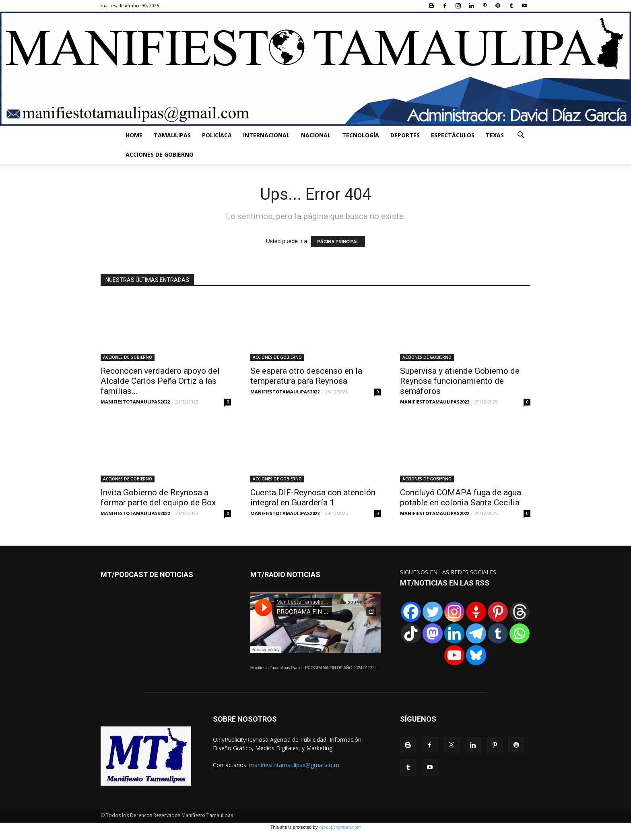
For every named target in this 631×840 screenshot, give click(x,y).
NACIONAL (316, 135)
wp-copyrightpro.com (340, 827)
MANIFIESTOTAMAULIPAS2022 (135, 402)
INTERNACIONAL (266, 135)
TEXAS (495, 135)
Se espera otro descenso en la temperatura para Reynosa (306, 376)
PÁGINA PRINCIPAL (338, 242)
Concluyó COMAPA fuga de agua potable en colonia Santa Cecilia (461, 498)
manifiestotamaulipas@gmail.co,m (294, 765)
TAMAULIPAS (172, 135)
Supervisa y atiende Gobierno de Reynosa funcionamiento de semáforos (460, 381)
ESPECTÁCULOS (453, 135)
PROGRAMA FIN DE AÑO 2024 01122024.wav (347, 668)
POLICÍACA (217, 135)
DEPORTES (405, 135)
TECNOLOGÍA (361, 135)
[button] (521, 136)
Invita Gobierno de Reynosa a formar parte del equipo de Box (158, 498)
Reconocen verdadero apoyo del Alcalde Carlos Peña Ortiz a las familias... (160, 381)
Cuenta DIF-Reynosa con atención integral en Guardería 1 (313, 498)
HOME (134, 135)
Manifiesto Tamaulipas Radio (276, 668)
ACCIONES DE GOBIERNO (160, 154)
